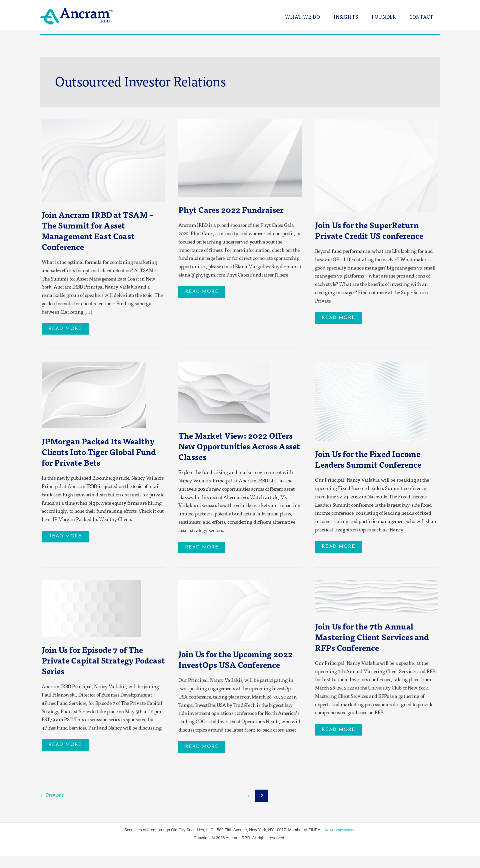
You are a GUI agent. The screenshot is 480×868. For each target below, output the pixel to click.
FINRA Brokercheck (338, 842)
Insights (354, 17)
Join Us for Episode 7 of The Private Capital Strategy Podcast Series (99, 661)
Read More (69, 328)
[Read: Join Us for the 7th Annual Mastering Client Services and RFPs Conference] (377, 597)
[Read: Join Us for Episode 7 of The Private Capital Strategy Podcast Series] (91, 608)
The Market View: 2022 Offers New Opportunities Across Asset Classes (232, 447)
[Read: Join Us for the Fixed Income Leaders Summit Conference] (371, 401)
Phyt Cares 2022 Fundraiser (237, 209)
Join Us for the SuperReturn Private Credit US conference (375, 230)
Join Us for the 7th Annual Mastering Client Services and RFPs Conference (370, 638)
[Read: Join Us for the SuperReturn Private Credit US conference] (377, 165)
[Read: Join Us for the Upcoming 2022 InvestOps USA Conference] (224, 611)
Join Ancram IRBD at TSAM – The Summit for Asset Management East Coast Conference (103, 230)
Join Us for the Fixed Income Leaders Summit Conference (374, 460)
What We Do (314, 17)
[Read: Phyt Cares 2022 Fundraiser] (240, 157)
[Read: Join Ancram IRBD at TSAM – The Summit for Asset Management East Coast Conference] (103, 160)
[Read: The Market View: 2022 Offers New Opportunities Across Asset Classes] (224, 392)
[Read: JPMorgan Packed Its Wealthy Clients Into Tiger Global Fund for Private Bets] (94, 395)
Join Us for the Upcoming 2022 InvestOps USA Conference (230, 665)
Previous (53, 807)
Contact (423, 17)
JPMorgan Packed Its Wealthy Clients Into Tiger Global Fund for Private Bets (101, 452)
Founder (389, 17)
